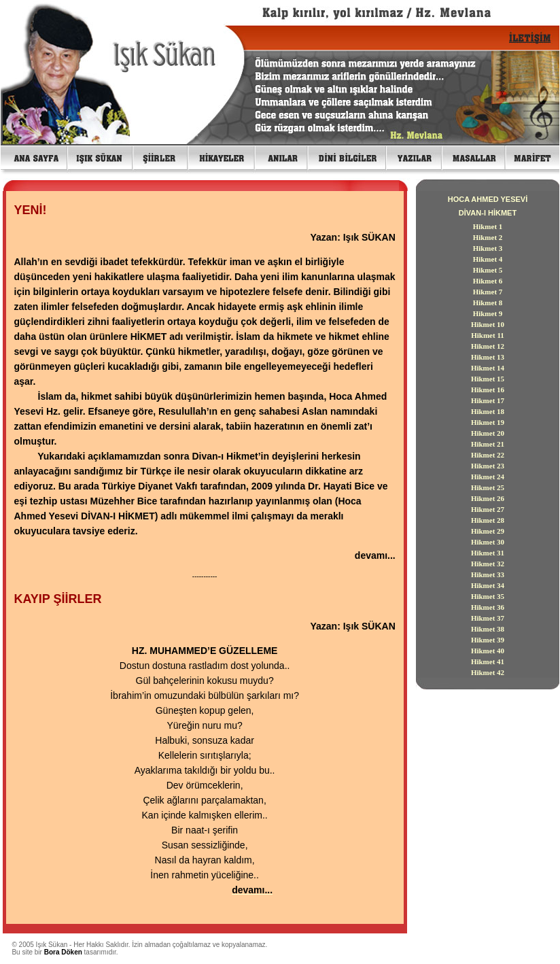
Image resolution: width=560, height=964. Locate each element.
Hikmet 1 (488, 226)
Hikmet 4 (488, 259)
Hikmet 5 (488, 270)
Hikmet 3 (488, 248)
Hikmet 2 (488, 237)
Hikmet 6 (488, 281)
